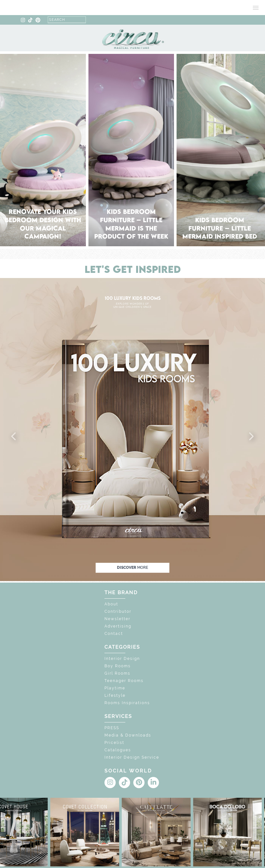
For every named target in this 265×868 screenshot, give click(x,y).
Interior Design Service (132, 757)
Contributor (118, 611)
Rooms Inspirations (127, 703)
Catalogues (118, 750)
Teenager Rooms (124, 681)
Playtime (115, 688)
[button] (14, 437)
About (111, 604)
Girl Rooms (117, 673)
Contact (114, 634)
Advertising (118, 626)
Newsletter (117, 619)
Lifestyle (115, 695)
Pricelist (114, 743)
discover (132, 568)
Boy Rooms (118, 666)
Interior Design (122, 659)
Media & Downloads (128, 735)
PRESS (112, 728)
